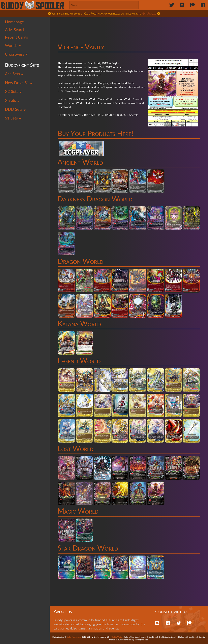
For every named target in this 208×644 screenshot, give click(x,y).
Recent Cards (16, 37)
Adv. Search (15, 29)
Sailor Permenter (74, 637)
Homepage (14, 22)
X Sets (12, 100)
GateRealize (149, 13)
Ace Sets (14, 74)
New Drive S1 (19, 83)
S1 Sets (13, 118)
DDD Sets (15, 109)
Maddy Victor (117, 637)
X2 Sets (13, 91)
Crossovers (16, 54)
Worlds (13, 45)
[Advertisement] (129, 27)
